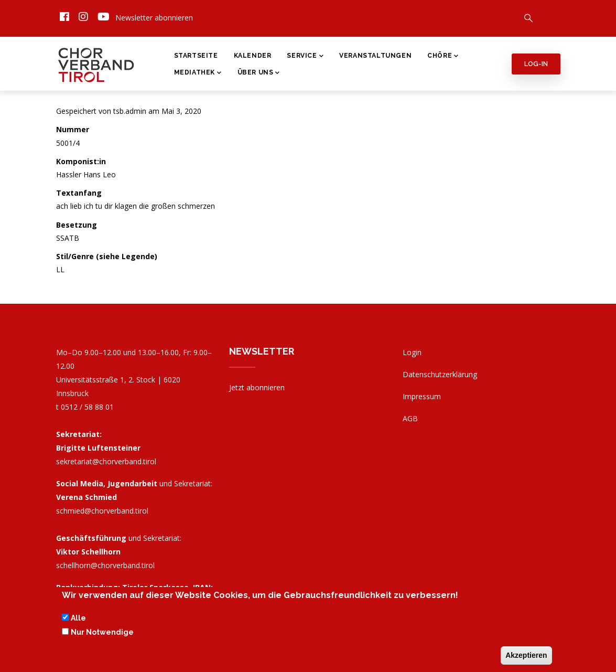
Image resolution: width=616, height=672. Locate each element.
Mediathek (198, 73)
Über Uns (259, 73)
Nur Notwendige (102, 632)
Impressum (422, 396)
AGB (410, 418)
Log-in (536, 64)
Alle (78, 618)
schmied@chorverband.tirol (102, 511)
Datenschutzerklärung (440, 374)
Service (305, 57)
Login (412, 352)
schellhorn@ (105, 565)
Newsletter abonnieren (154, 18)
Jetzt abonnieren (257, 387)
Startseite (196, 56)
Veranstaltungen (375, 56)
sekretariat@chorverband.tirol (106, 461)
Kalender (253, 56)
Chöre (443, 57)
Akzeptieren (526, 656)
